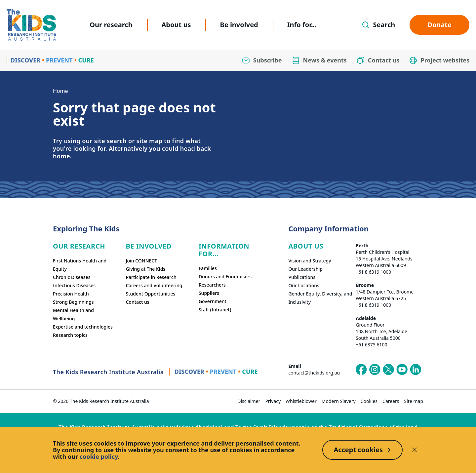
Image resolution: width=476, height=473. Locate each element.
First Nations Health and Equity (80, 265)
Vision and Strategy (310, 261)
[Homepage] (31, 25)
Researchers (212, 285)
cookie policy (99, 456)
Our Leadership (305, 269)
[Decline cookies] (415, 450)
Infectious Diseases (74, 285)
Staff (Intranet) (215, 310)
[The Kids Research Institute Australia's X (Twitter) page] (388, 370)
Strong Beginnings (73, 302)
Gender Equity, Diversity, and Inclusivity (320, 298)
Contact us (137, 302)
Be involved (239, 25)
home (61, 156)
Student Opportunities (150, 294)
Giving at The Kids (145, 269)
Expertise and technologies (83, 327)
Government (213, 301)
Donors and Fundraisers (225, 276)
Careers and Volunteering (154, 285)
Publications (302, 277)
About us (176, 25)
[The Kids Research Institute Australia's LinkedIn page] (416, 370)
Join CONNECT (141, 261)
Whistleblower (301, 401)
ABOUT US (306, 246)
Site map (414, 401)
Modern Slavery (339, 401)
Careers (391, 401)
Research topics (70, 335)
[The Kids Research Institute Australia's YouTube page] (402, 370)
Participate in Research (151, 277)
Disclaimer (249, 401)
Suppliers (209, 293)
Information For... (224, 250)
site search (110, 141)
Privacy (273, 401)
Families (208, 268)
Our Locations (304, 285)
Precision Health (71, 294)
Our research (111, 25)
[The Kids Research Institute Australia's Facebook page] (361, 370)
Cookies (369, 401)
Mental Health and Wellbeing (73, 314)
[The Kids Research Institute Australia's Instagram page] (375, 370)
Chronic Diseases (72, 277)
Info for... (302, 25)
